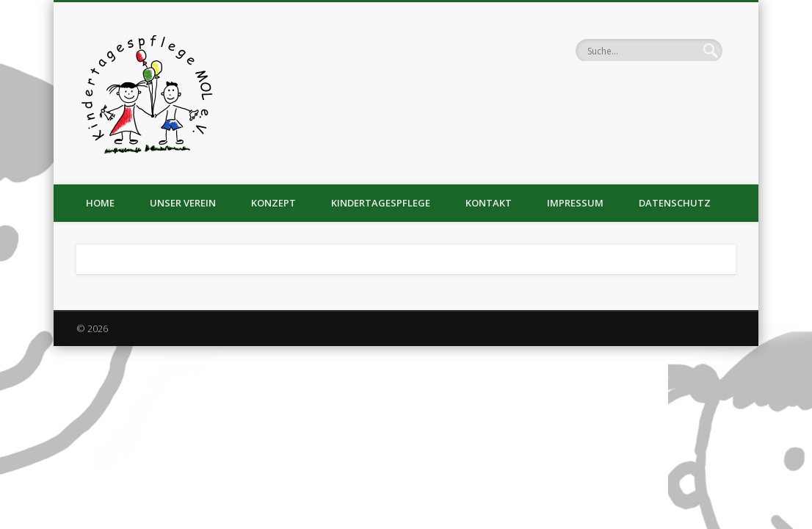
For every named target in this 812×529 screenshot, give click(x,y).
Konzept (273, 203)
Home (100, 203)
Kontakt (489, 203)
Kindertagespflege (381, 203)
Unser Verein (183, 203)
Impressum (575, 203)
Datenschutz (675, 203)
